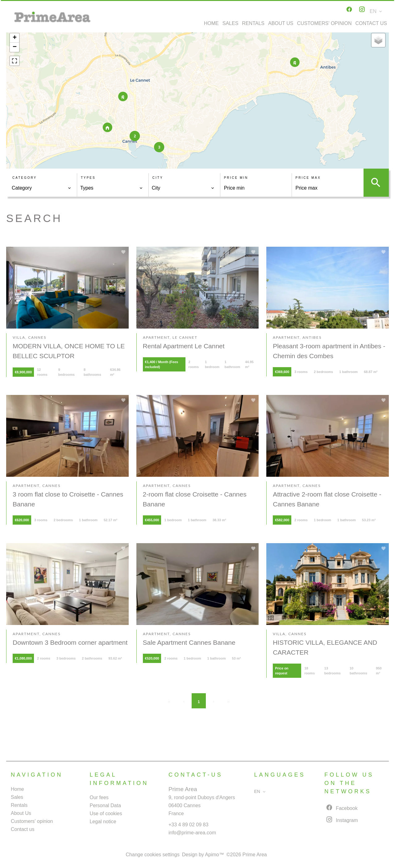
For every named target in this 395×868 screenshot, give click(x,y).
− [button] (15, 47)
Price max (308, 178)
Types (88, 178)
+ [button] (15, 38)
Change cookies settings (152, 855)
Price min (236, 178)
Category (25, 178)
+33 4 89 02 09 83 (188, 825)
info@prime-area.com (192, 833)
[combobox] (42, 188)
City (158, 178)
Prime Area (183, 789)
